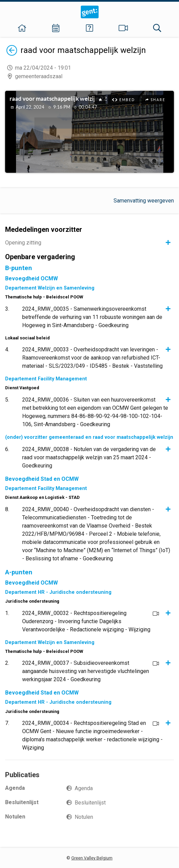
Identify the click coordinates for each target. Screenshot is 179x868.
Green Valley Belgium (92, 858)
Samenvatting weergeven (144, 201)
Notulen (84, 817)
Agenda (84, 788)
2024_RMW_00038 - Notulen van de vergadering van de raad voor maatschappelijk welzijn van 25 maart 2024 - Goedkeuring (89, 457)
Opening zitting (23, 243)
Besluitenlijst (90, 803)
